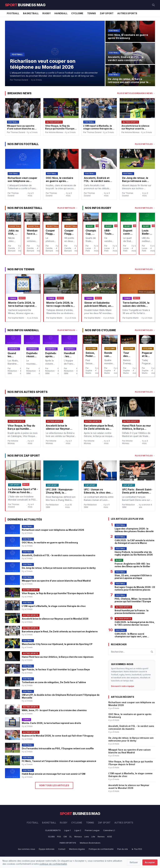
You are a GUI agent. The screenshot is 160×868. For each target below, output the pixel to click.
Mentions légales (77, 849)
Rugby (47, 13)
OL (71, 837)
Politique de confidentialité (101, 849)
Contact (62, 849)
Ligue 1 (67, 830)
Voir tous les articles (54, 785)
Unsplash (11, 220)
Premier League (92, 830)
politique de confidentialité (53, 864)
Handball (61, 13)
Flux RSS (137, 849)
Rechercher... (118, 652)
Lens (87, 837)
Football (13, 13)
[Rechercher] (153, 5)
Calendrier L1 (109, 830)
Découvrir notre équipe (123, 686)
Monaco (78, 837)
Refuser (134, 862)
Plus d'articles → (145, 144)
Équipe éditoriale (47, 849)
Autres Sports (127, 13)
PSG (59, 837)
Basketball (31, 13)
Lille (93, 837)
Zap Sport (107, 13)
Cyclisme (77, 13)
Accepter (150, 862)
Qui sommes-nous (27, 849)
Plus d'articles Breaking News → (136, 93)
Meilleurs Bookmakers (90, 843)
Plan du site (123, 849)
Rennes (101, 837)
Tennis (92, 13)
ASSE (110, 837)
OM (65, 837)
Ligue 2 (78, 830)
